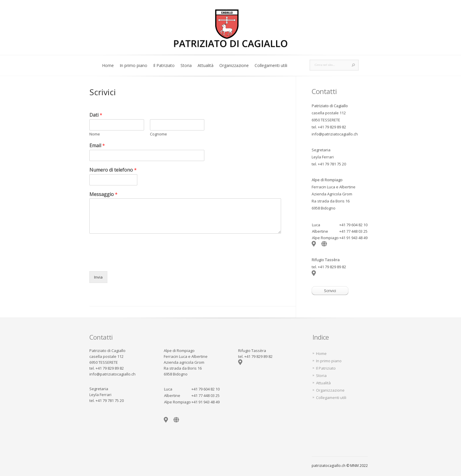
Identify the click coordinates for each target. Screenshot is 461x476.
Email (97, 146)
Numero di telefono (113, 170)
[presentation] (134, 262)
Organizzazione (234, 65)
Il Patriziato (164, 65)
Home (108, 65)
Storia (186, 65)
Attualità (206, 65)
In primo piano (133, 65)
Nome (95, 134)
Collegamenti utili (271, 65)
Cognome (158, 134)
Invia (98, 277)
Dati (96, 115)
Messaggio (103, 194)
